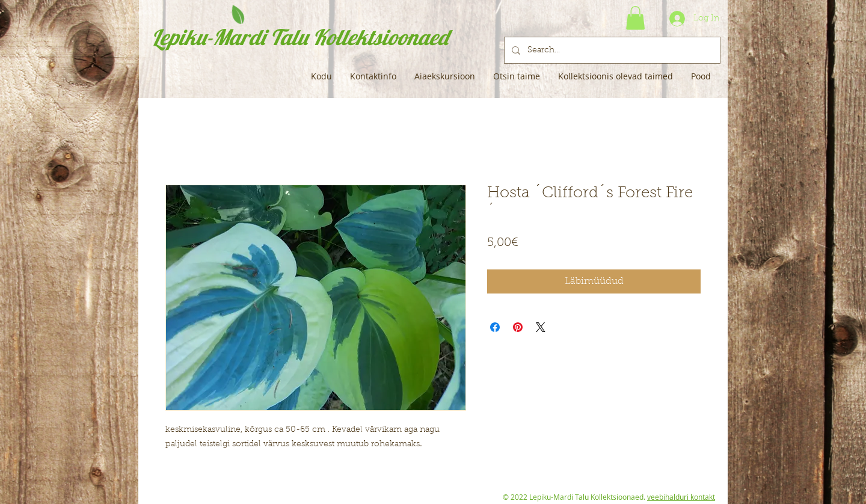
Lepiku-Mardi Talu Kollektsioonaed (300, 37)
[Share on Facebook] (495, 327)
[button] (635, 18)
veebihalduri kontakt (681, 497)
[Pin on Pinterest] (518, 327)
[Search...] (611, 50)
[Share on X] (541, 327)
